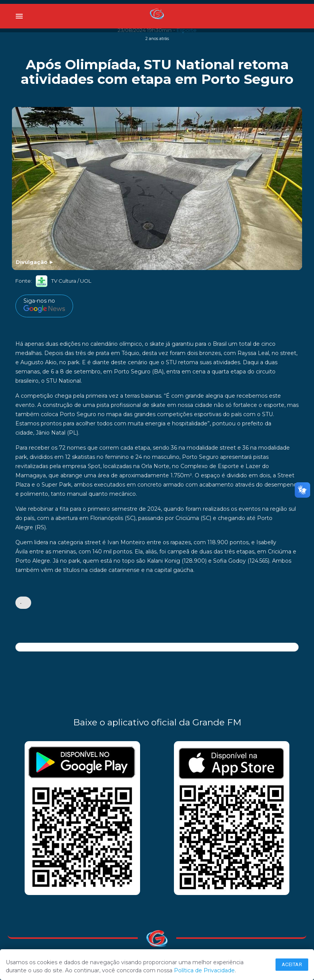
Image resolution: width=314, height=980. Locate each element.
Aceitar (292, 964)
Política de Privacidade (204, 970)
